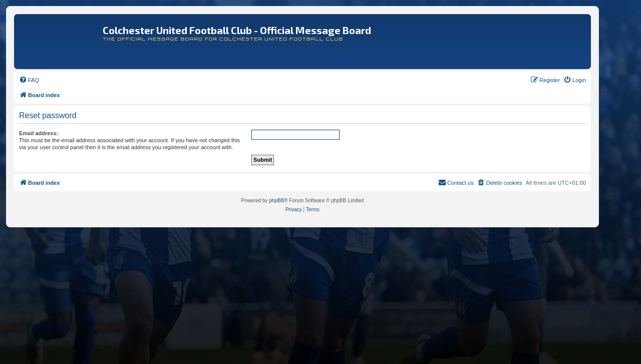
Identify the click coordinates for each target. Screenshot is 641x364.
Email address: (39, 133)
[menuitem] (29, 80)
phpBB (276, 201)
